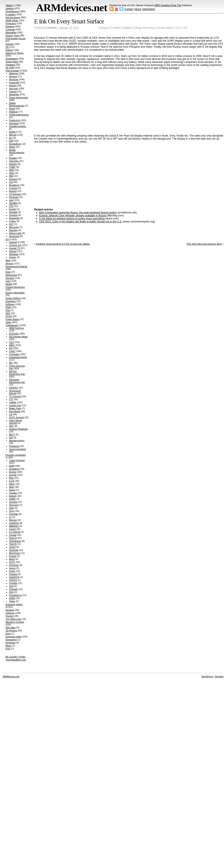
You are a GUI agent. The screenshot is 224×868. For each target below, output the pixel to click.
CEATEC (14, 388)
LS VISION (15, 532)
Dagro (12, 490)
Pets (8, 310)
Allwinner (14, 73)
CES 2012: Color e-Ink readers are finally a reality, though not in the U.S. (81, 222)
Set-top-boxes (13, 17)
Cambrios (14, 523)
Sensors (10, 278)
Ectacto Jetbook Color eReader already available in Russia (73, 216)
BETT (12, 435)
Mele (11, 487)
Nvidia (12, 132)
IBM (11, 176)
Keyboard (11, 643)
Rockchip (14, 79)
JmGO (12, 547)
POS (8, 649)
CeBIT (12, 351)
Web (8, 260)
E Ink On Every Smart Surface (69, 21)
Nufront (13, 191)
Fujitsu (12, 221)
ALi (11, 138)
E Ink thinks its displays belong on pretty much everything (72, 219)
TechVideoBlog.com (16, 660)
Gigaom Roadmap (18, 429)
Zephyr (13, 257)
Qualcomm (15, 120)
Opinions (10, 613)
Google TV (14, 248)
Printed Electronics (15, 287)
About (138, 9)
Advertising (148, 9)
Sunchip (13, 502)
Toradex (13, 493)
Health (9, 284)
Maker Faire (15, 408)
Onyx (12, 511)
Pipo (11, 478)
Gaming (10, 44)
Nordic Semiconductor (17, 151)
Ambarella (14, 218)
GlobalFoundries (17, 126)
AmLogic (14, 88)
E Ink (184, 28)
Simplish (219, 676)
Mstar (12, 147)
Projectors (11, 23)
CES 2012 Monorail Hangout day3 (204, 244)
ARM (12, 466)
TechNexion (15, 541)
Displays (127, 28)
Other (8, 322)
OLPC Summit (16, 417)
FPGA (9, 316)
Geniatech (14, 469)
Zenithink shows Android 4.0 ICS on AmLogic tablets (63, 244)
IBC (11, 363)
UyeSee (13, 583)
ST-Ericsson (15, 194)
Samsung (14, 123)
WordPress (207, 676)
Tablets (9, 5)
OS (7, 239)
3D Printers (11, 631)
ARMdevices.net (72, 8)
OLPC (12, 562)
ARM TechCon (16, 328)
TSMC (12, 167)
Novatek (13, 212)
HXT (11, 224)
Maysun (13, 520)
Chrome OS (15, 245)
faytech (13, 496)
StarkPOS (14, 577)
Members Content (15, 622)
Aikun (12, 484)
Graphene (11, 301)
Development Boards (16, 266)
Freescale (14, 82)
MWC (12, 345)
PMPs (9, 307)
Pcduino (13, 574)
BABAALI (14, 526)
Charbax (51, 28)
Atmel (12, 109)
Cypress (13, 188)
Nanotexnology (17, 441)
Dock (8, 634)
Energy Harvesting (144, 28)
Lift (11, 414)
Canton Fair (15, 405)
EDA (8, 272)
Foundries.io (15, 595)
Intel (11, 200)
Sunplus (13, 215)
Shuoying (14, 505)
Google (13, 475)
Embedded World (18, 357)
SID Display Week (18, 337)
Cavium (13, 91)
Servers (10, 263)
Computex (14, 354)
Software (10, 304)
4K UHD (10, 68)
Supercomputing (17, 449)
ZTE (11, 206)
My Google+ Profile (15, 657)
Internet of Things (15, 53)
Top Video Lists (13, 619)
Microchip (14, 227)
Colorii (12, 529)
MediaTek (14, 94)
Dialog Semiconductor (17, 104)
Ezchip (12, 209)
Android (13, 242)
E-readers (116, 28)
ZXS (11, 586)
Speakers (11, 65)
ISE (11, 438)
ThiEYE (13, 544)
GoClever (14, 565)
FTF (11, 399)
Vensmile (14, 550)
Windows (14, 254)
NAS (8, 313)
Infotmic (13, 164)
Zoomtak (14, 514)
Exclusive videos (164, 28)
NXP (11, 141)
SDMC (12, 499)
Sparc (12, 601)
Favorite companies (16, 455)
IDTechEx (14, 334)
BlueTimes (14, 553)
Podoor (13, 556)
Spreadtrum (15, 144)
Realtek (13, 158)
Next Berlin (15, 411)
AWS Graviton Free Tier (168, 5)
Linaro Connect (17, 460)
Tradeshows (12, 325)
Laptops (10, 8)
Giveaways (11, 640)
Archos (13, 472)
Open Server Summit (16, 422)
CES (178, 28)
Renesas (14, 197)
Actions (13, 85)
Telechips (14, 161)
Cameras (10, 29)
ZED (11, 592)
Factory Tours (13, 35)
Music (9, 646)
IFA (11, 348)
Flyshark (13, 589)
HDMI (12, 598)
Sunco (12, 568)
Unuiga (13, 535)
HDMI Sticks (12, 20)
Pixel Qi (13, 538)
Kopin (12, 571)
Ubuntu (13, 251)
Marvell (13, 135)
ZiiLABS (13, 203)
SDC (11, 426)
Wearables (11, 32)
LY (10, 517)
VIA (11, 182)
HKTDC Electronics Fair (17, 373)
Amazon (13, 179)
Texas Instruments (18, 97)
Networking (11, 275)
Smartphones (12, 11)
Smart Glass (12, 62)
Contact (129, 9)
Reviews (10, 610)
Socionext (14, 236)
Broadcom (14, 185)
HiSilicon (14, 112)
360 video (11, 628)
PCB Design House (16, 38)
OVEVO (13, 580)
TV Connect (15, 396)
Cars (8, 281)
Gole (11, 508)
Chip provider (12, 71)
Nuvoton (13, 230)
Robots (9, 50)
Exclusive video (14, 637)
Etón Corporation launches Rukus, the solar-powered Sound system (78, 213)
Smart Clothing (13, 298)
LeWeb (13, 402)
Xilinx (12, 173)
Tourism (10, 616)
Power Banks (12, 319)
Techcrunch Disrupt (15, 392)
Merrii (12, 559)
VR (7, 47)
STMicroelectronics (19, 115)
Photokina (14, 446)
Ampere (13, 76)
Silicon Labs (15, 233)
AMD (12, 170)
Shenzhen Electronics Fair (17, 381)
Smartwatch (12, 59)
